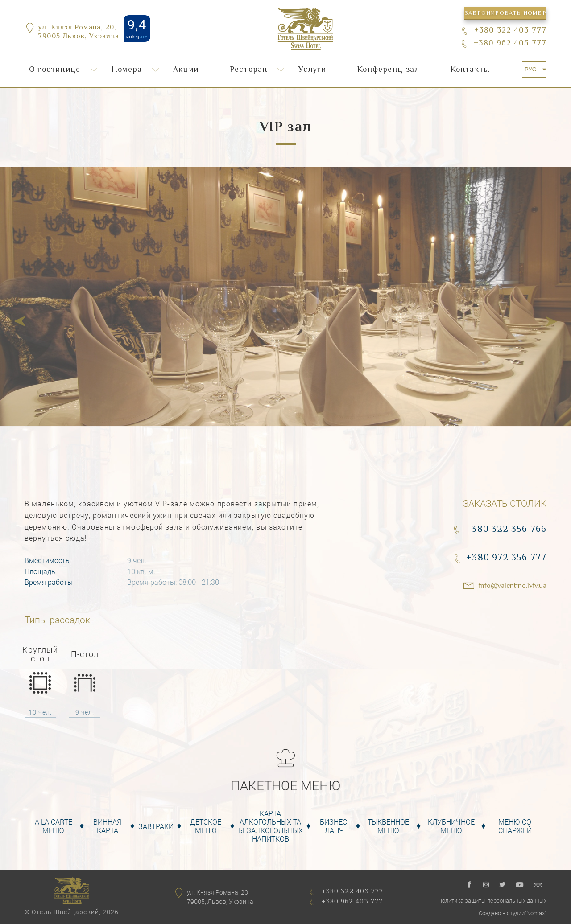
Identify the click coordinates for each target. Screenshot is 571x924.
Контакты (470, 70)
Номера (127, 70)
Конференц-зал (388, 70)
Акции (186, 70)
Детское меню (206, 826)
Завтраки (156, 826)
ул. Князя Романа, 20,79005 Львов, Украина (79, 33)
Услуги (312, 70)
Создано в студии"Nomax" (513, 913)
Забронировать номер (505, 13)
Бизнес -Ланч (333, 826)
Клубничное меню (451, 826)
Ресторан (249, 70)
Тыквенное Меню (388, 826)
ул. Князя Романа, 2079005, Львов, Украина (220, 897)
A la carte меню (54, 826)
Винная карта (107, 826)
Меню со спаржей (515, 826)
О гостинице (55, 70)
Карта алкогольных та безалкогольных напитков (271, 826)
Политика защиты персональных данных (492, 900)
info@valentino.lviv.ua (513, 586)
